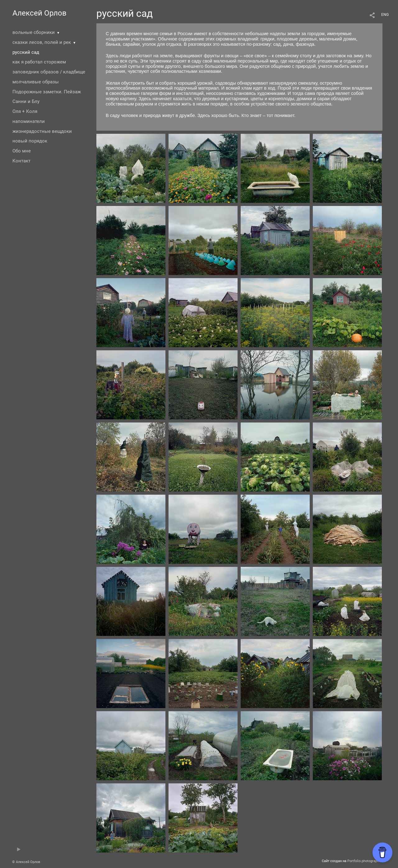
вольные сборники (34, 32)
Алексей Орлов (39, 13)
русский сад (26, 52)
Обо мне (22, 151)
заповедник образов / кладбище (49, 72)
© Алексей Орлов (26, 862)
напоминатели (29, 121)
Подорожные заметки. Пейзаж (47, 92)
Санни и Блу (26, 101)
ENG (385, 15)
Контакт (21, 161)
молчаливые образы (36, 82)
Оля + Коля (25, 111)
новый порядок (30, 141)
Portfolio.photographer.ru (367, 861)
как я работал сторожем (39, 62)
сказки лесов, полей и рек (42, 42)
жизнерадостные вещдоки (42, 131)
